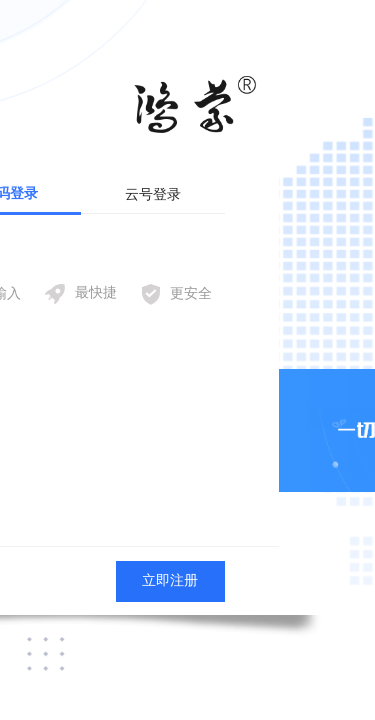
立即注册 (170, 580)
